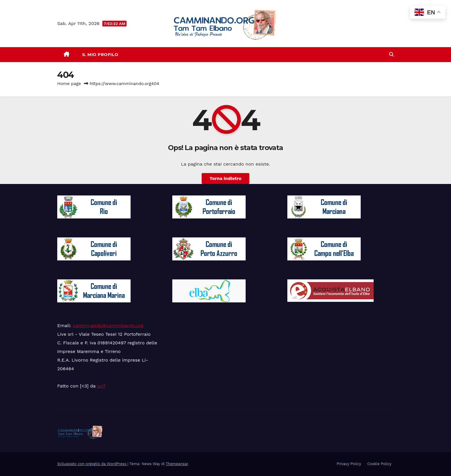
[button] (391, 54)
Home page (69, 84)
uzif (101, 386)
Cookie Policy (379, 464)
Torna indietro (226, 178)
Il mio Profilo (100, 55)
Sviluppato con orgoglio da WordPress (92, 464)
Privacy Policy (349, 464)
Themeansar (177, 464)
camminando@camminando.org (108, 326)
